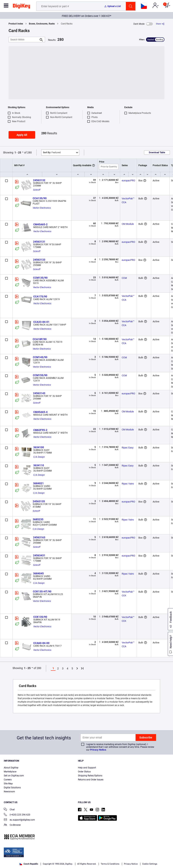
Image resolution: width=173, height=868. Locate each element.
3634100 (39, 447)
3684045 (38, 573)
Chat (9, 810)
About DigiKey (11, 768)
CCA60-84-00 (41, 643)
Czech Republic (29, 864)
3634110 (39, 465)
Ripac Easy (128, 448)
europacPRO (128, 180)
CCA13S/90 (40, 198)
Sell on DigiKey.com (14, 776)
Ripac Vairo (128, 484)
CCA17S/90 (40, 296)
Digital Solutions (12, 788)
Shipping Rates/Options (90, 776)
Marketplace (10, 772)
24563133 (39, 260)
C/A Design (39, 457)
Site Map (8, 784)
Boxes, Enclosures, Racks (42, 24)
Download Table (157, 153)
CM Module (128, 224)
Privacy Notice (98, 750)
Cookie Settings (150, 864)
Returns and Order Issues (91, 780)
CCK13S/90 (40, 617)
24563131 (39, 242)
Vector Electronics (42, 208)
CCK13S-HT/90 (42, 591)
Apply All (22, 135)
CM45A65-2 (40, 224)
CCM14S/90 (40, 357)
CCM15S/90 (40, 375)
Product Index (16, 24)
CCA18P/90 (40, 339)
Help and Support (87, 768)
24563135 (39, 501)
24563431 (39, 555)
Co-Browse (12, 825)
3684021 (38, 483)
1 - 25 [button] (18, 153)
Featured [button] (52, 153)
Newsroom (9, 792)
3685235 (38, 519)
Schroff (37, 190)
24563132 (39, 180)
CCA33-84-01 (41, 322)
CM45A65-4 (40, 412)
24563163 (39, 537)
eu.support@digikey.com (19, 820)
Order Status (84, 772)
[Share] (160, 24)
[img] (21, 7)
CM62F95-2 (40, 430)
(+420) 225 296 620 (17, 815)
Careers (8, 780)
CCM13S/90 (40, 278)
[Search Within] (24, 40)
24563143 (39, 393)
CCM (124, 278)
